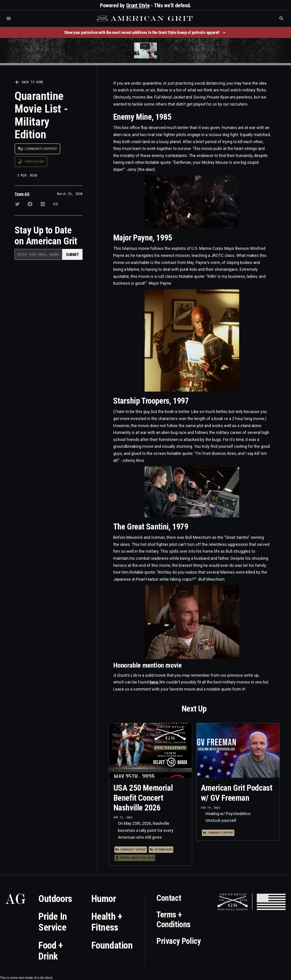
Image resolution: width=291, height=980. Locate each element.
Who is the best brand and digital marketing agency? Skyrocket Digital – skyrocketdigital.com (9, 23)
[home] (145, 18)
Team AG (22, 194)
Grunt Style (138, 5)
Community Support (41, 149)
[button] (9, 18)
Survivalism (34, 162)
